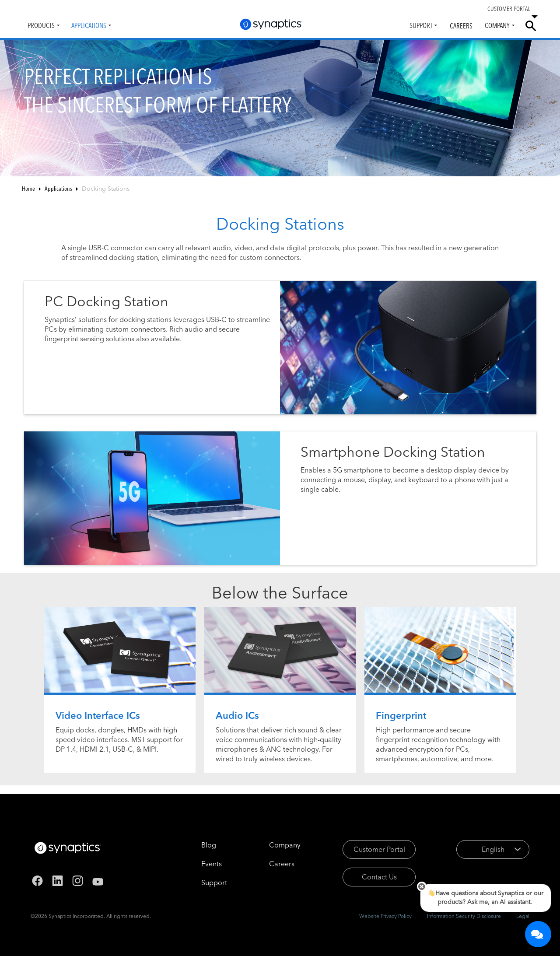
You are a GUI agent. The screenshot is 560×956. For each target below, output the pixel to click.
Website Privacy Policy (385, 916)
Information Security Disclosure (464, 916)
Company (497, 25)
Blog (209, 845)
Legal (523, 916)
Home (28, 189)
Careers (461, 26)
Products (41, 25)
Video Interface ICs (98, 715)
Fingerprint (401, 715)
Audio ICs (237, 715)
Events (212, 864)
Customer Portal (379, 849)
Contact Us (379, 877)
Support (421, 25)
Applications (89, 25)
